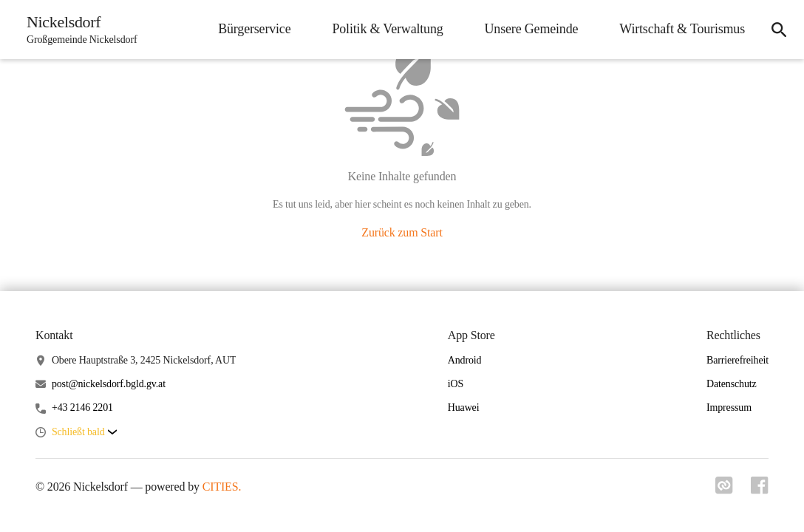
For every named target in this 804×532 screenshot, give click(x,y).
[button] (84, 433)
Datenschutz (732, 384)
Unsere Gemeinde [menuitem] (532, 29)
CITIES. (222, 487)
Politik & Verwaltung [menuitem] (387, 29)
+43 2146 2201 (82, 407)
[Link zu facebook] (760, 490)
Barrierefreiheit (737, 360)
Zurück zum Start (402, 232)
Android (465, 360)
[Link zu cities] (724, 490)
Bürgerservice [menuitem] (254, 29)
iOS (456, 384)
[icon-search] (779, 30)
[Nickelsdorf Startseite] (77, 30)
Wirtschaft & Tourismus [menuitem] (682, 29)
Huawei (464, 407)
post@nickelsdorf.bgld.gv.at (109, 384)
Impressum (729, 407)
